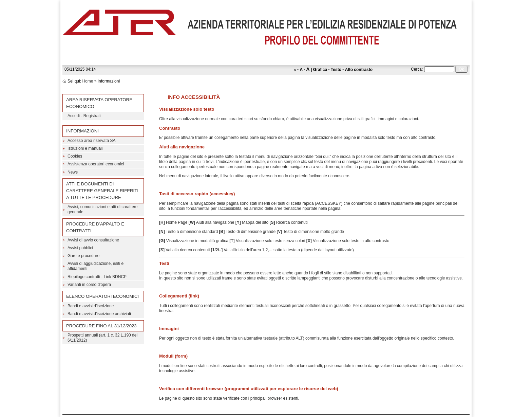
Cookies (75, 156)
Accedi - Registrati (84, 116)
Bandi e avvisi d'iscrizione (91, 306)
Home (88, 81)
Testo (336, 70)
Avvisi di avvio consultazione (93, 240)
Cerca (416, 69)
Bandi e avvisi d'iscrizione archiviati (99, 314)
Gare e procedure (83, 256)
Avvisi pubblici (80, 248)
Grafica (320, 70)
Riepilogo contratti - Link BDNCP (97, 277)
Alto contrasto (359, 70)
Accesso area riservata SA (91, 141)
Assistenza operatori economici (96, 164)
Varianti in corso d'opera (89, 285)
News (73, 172)
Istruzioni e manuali (85, 148)
